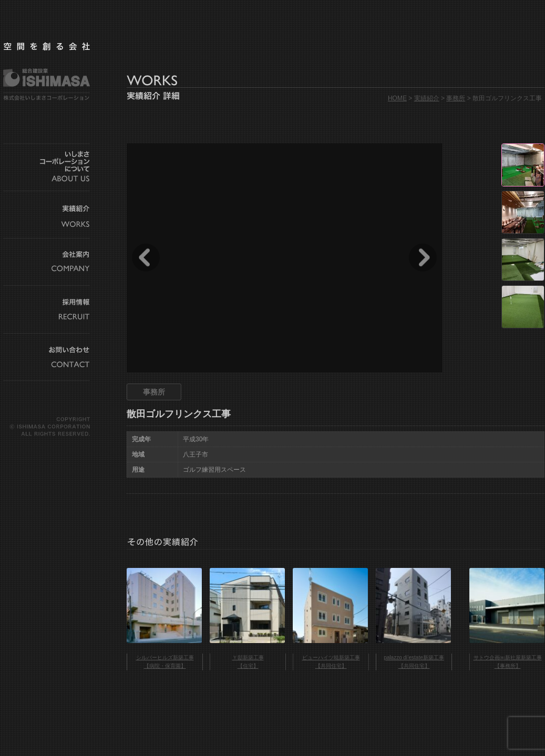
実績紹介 (427, 98)
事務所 (456, 98)
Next (423, 257)
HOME (397, 98)
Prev (146, 257)
